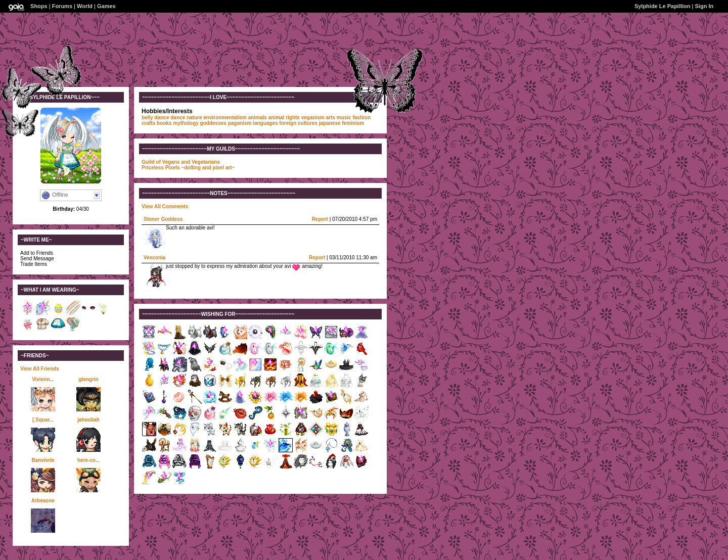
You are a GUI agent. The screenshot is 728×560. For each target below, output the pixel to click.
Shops (39, 6)
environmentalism (225, 118)
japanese (330, 123)
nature (194, 118)
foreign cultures (298, 123)
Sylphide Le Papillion (663, 6)
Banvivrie (43, 460)
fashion (361, 118)
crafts (148, 123)
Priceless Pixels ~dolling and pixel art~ (188, 168)
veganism (313, 118)
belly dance (155, 118)
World (85, 6)
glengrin (88, 379)
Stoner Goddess (163, 219)
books (164, 123)
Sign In (704, 6)
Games (106, 6)
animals (258, 118)
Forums (62, 6)
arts (331, 118)
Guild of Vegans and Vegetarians (181, 162)
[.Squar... (43, 420)
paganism (240, 123)
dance (178, 118)
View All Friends (40, 369)
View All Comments (165, 206)
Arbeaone (43, 501)
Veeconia (154, 258)
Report (320, 219)
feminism (353, 123)
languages (265, 123)
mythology (186, 123)
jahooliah (88, 420)
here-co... (88, 460)
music (344, 118)
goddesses (213, 123)
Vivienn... (43, 379)
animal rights (284, 118)
